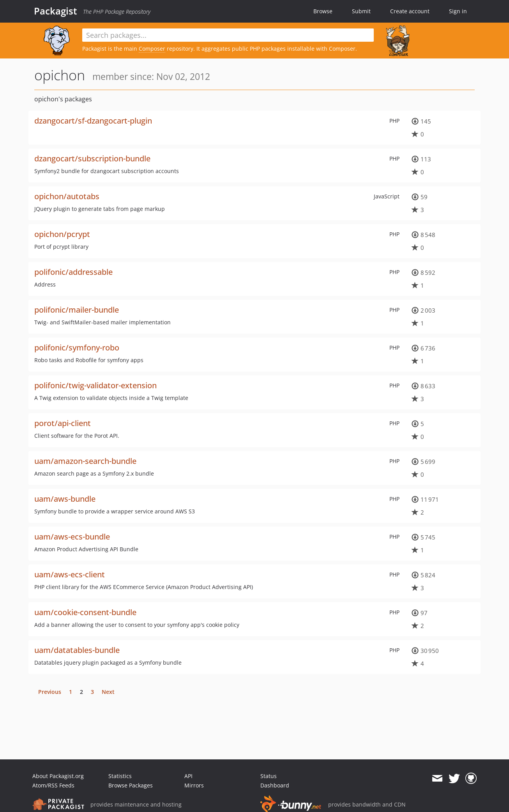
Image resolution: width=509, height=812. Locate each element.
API (188, 776)
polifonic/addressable (73, 272)
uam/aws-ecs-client (70, 574)
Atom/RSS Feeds (53, 785)
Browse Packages (131, 785)
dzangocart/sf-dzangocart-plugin (93, 121)
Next (108, 692)
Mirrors (194, 785)
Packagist (56, 11)
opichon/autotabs (67, 196)
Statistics (120, 776)
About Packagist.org (58, 776)
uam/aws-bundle (65, 499)
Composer (152, 49)
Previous (50, 692)
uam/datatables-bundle (77, 650)
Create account (410, 11)
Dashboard (275, 785)
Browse (323, 11)
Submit (361, 11)
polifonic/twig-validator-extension (95, 385)
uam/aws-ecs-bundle (72, 537)
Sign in (458, 11)
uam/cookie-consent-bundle (85, 612)
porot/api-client (63, 423)
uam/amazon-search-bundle (85, 461)
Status (269, 776)
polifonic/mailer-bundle (77, 310)
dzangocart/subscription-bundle (92, 158)
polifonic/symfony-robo (77, 348)
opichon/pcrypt (62, 234)
